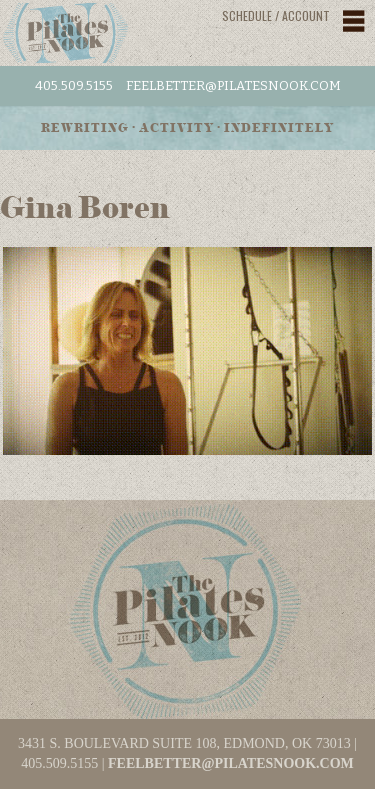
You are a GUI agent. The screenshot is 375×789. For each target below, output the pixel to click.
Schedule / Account (276, 15)
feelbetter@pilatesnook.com (233, 85)
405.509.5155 (74, 85)
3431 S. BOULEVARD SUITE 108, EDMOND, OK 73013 (184, 743)
